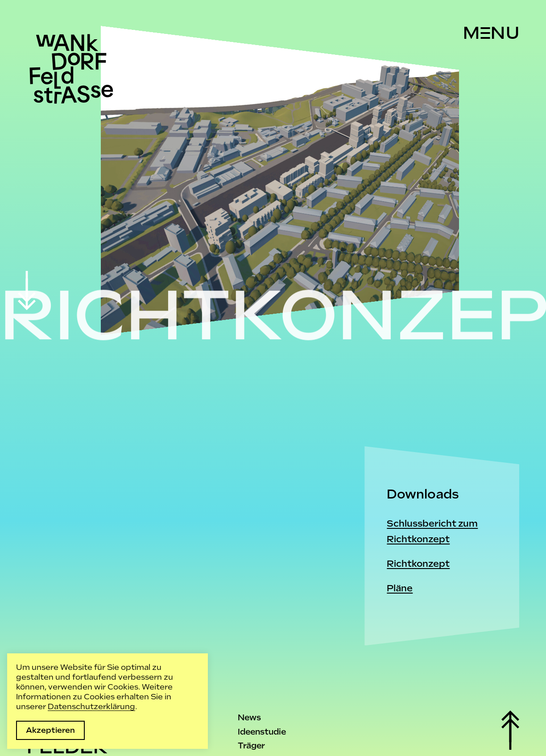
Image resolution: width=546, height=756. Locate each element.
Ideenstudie (262, 732)
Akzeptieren (50, 730)
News (249, 717)
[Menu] (491, 33)
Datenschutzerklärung (91, 706)
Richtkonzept (418, 564)
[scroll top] (510, 730)
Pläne (400, 588)
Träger (251, 746)
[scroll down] (27, 291)
